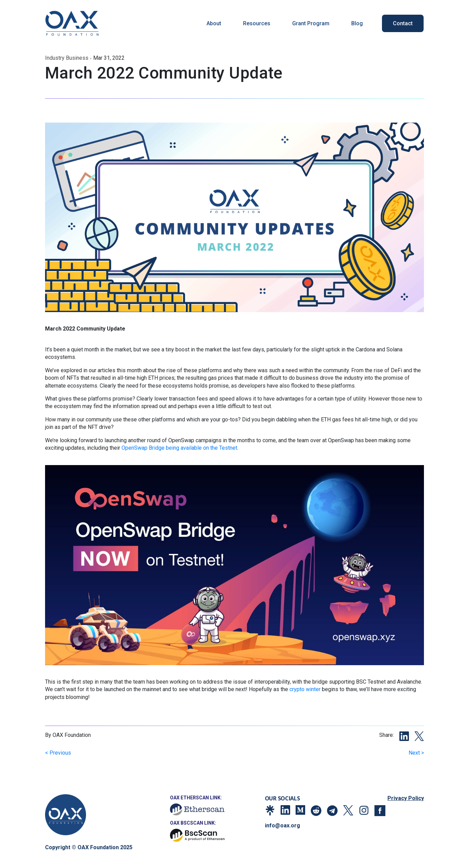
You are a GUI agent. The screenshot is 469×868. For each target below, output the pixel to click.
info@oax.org (282, 825)
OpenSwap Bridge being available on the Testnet (179, 448)
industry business (67, 58)
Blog (357, 23)
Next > (416, 753)
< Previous (58, 753)
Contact (403, 23)
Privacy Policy (406, 798)
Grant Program (311, 23)
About (214, 23)
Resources (257, 23)
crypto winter (305, 689)
